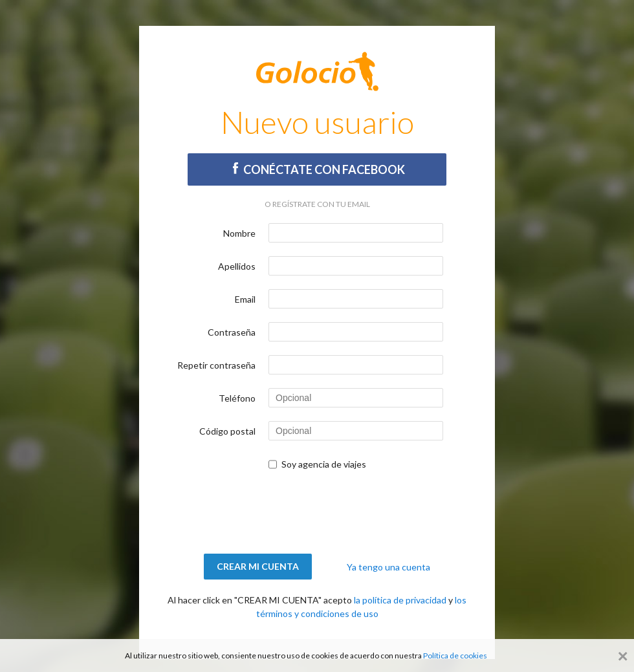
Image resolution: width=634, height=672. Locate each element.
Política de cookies (455, 656)
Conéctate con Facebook (317, 169)
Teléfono (237, 398)
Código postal (227, 431)
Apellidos (237, 266)
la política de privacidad (400, 600)
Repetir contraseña (216, 365)
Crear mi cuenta (258, 566)
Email (245, 299)
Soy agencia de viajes (324, 464)
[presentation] (317, 512)
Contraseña (232, 332)
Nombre (239, 233)
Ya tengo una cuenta (388, 567)
